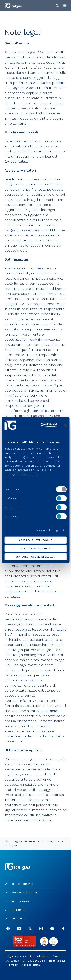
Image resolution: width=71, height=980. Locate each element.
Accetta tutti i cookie (35, 540)
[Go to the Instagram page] (41, 929)
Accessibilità (31, 965)
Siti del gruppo (19, 884)
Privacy (13, 965)
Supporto (15, 919)
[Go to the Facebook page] (8, 929)
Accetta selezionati (35, 549)
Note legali (57, 961)
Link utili (15, 910)
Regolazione (17, 901)
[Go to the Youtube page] (52, 929)
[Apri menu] (65, 6)
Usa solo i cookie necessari (35, 557)
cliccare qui (28, 474)
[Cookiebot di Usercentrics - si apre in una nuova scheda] (42, 425)
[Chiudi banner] (65, 425)
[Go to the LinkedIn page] (19, 929)
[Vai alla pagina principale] (13, 6)
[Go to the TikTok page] (63, 929)
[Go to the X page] (30, 929)
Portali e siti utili (21, 893)
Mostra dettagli (48, 530)
